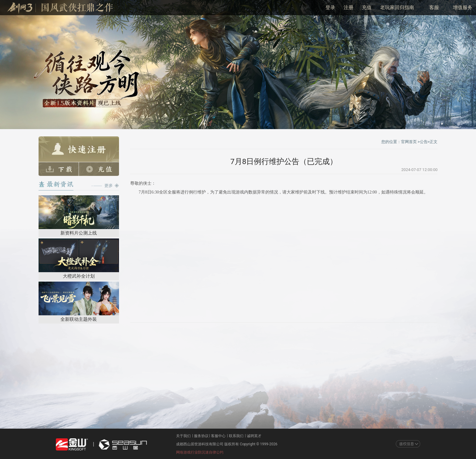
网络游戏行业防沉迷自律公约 (200, 452)
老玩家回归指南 (397, 7)
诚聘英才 (254, 436)
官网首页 (409, 142)
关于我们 (183, 436)
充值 (367, 7)
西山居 (122, 444)
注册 (348, 7)
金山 (72, 444)
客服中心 (218, 436)
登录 (330, 7)
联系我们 (236, 436)
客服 (434, 7)
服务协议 (201, 436)
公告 (424, 142)
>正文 (433, 142)
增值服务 (463, 7)
